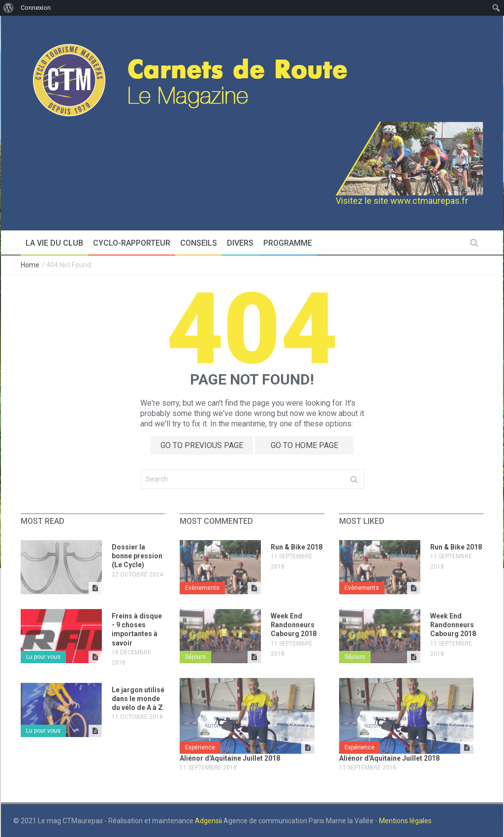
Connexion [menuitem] (36, 8)
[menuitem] (9, 8)
